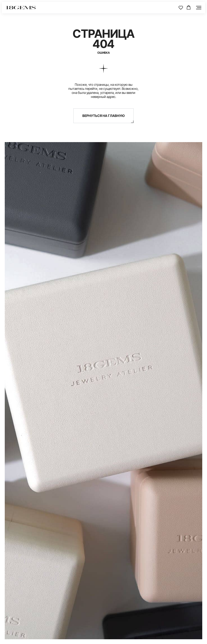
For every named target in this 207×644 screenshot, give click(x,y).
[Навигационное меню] (199, 8)
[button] (181, 7)
